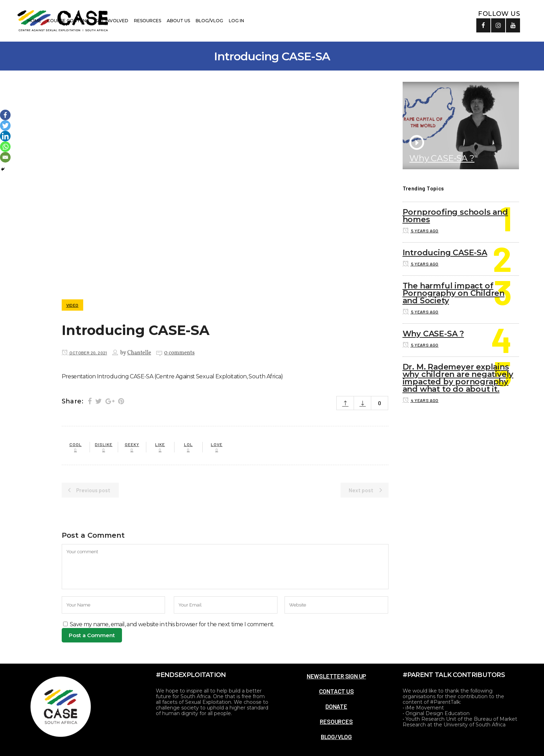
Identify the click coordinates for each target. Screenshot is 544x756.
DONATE (336, 706)
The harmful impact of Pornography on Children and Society (454, 293)
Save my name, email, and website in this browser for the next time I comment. (172, 624)
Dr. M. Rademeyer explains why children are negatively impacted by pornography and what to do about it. (458, 378)
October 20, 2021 (84, 353)
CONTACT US (337, 691)
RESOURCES (336, 721)
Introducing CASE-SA (445, 253)
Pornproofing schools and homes (455, 216)
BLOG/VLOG (336, 737)
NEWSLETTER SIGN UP (336, 676)
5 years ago (421, 231)
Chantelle (139, 353)
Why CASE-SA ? (442, 158)
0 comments (179, 353)
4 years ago (421, 400)
